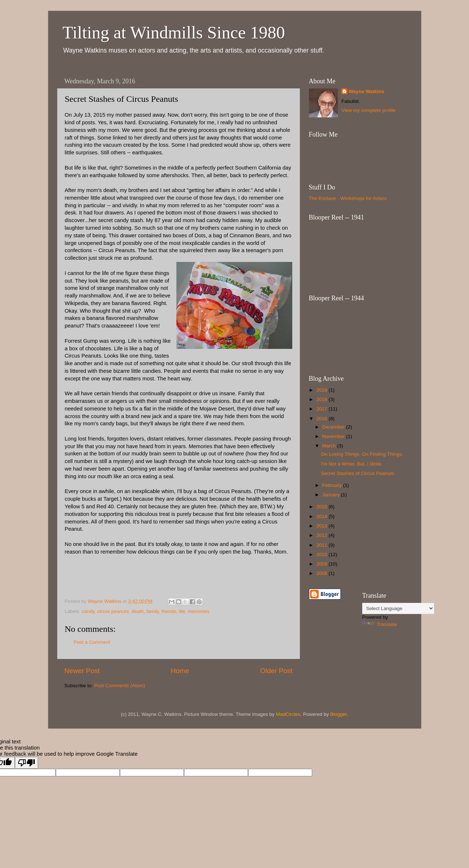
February (333, 485)
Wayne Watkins (367, 91)
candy (88, 611)
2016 (322, 419)
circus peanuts (113, 611)
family (152, 611)
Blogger (339, 714)
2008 (322, 573)
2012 (322, 535)
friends (169, 611)
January (332, 495)
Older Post (276, 671)
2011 (322, 545)
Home (180, 671)
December (334, 427)
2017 (322, 409)
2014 (322, 516)
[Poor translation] (26, 763)
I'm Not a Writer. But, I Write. (352, 464)
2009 (322, 564)
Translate (380, 624)
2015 (322, 507)
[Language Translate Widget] (398, 608)
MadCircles (288, 714)
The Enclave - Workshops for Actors (348, 198)
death (138, 611)
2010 (322, 554)
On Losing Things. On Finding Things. (362, 454)
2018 (322, 399)
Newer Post (82, 671)
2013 (322, 526)
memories (199, 611)
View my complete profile (369, 110)
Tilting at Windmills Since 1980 (174, 32)
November (334, 436)
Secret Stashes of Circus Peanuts (357, 473)
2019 (322, 390)
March (330, 446)
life (182, 611)
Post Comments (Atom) (120, 686)
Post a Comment (92, 642)
